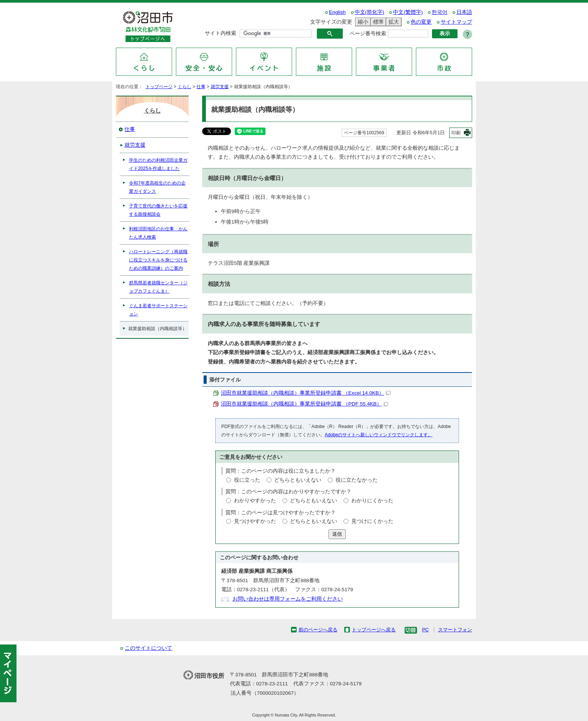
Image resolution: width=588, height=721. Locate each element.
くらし (184, 87)
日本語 (464, 12)
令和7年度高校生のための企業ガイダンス (157, 187)
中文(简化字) (370, 12)
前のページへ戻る (318, 630)
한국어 (439, 12)
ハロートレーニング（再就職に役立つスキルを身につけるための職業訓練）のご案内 (158, 260)
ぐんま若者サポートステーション (158, 310)
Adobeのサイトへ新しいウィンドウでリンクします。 (379, 435)
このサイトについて (148, 648)
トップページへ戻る (374, 630)
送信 (337, 534)
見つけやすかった (255, 521)
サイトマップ (456, 22)
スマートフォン (455, 630)
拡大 (393, 22)
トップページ (159, 87)
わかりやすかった (255, 501)
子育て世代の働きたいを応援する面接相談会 (158, 210)
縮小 (362, 22)
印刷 (456, 133)
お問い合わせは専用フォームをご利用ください (288, 599)
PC (425, 630)
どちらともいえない (298, 480)
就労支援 (220, 87)
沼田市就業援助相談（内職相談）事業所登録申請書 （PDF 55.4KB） (304, 404)
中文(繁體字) (408, 12)
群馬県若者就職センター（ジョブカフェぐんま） (158, 287)
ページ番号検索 (368, 34)
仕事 (201, 87)
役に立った (247, 480)
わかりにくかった (372, 501)
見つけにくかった (372, 521)
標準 (377, 22)
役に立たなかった (357, 480)
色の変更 (421, 22)
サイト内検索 (220, 33)
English (337, 12)
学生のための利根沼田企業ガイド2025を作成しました (158, 164)
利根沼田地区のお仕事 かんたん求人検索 (158, 233)
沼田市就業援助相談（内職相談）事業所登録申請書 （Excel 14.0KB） (306, 393)
